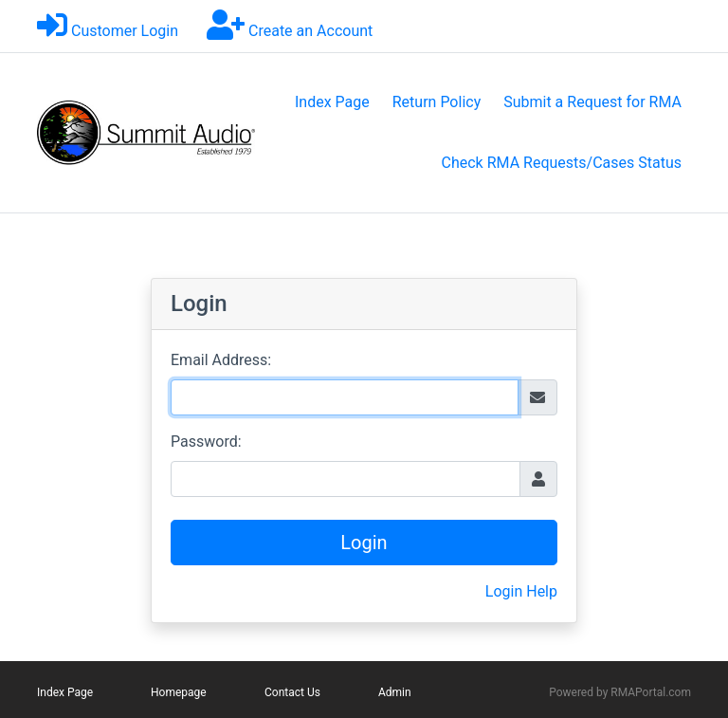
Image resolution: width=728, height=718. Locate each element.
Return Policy (437, 102)
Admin (395, 692)
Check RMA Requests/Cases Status (562, 163)
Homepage (179, 692)
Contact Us (292, 692)
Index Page (332, 102)
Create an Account (310, 31)
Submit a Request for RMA (592, 102)
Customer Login (125, 31)
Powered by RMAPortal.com (620, 692)
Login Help (521, 591)
